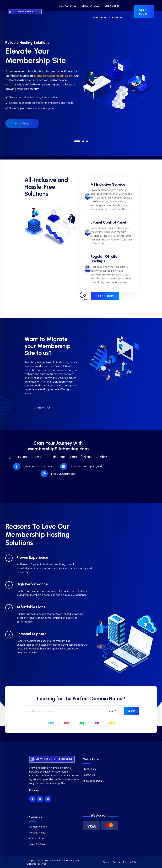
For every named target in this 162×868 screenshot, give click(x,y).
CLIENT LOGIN (144, 12)
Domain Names (38, 827)
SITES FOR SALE (91, 6)
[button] (77, 141)
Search (131, 711)
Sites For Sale (37, 844)
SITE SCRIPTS (112, 6)
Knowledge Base (92, 781)
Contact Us (89, 775)
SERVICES (98, 18)
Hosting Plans (37, 833)
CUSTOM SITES (68, 6)
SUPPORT (114, 18)
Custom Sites (37, 838)
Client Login (89, 769)
